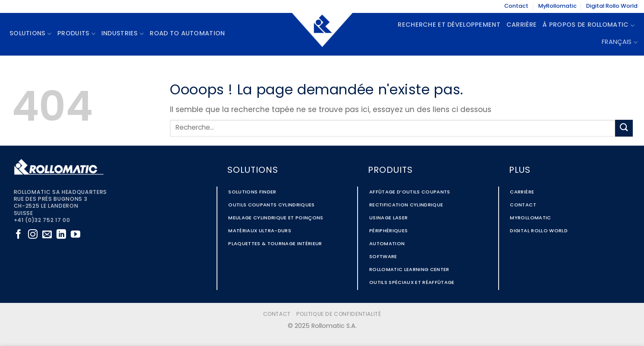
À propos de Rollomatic (589, 26)
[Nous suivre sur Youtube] (75, 235)
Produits (76, 34)
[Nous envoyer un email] (47, 235)
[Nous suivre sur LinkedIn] (61, 235)
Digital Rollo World (612, 6)
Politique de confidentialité (339, 315)
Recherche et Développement (449, 25)
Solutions (30, 34)
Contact (516, 6)
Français (620, 42)
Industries (123, 34)
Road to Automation (187, 34)
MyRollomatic (558, 6)
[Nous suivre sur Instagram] (33, 235)
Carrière (521, 25)
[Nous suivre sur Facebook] (19, 235)
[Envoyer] (624, 128)
